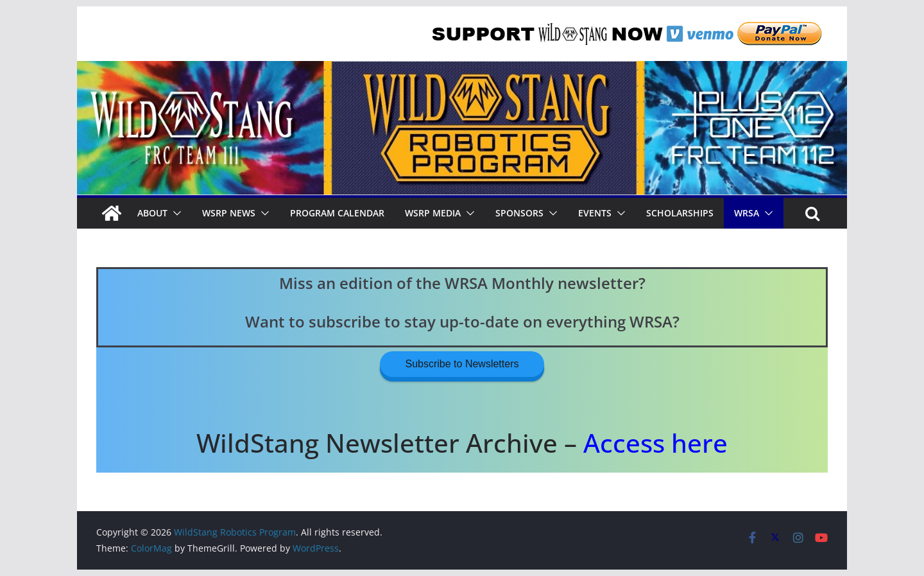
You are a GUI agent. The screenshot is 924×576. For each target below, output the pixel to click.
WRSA (747, 213)
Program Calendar (337, 213)
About (152, 213)
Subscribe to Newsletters (462, 364)
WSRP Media (433, 213)
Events (595, 213)
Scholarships (680, 213)
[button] (175, 213)
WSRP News (229, 213)
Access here (655, 443)
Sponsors (519, 213)
